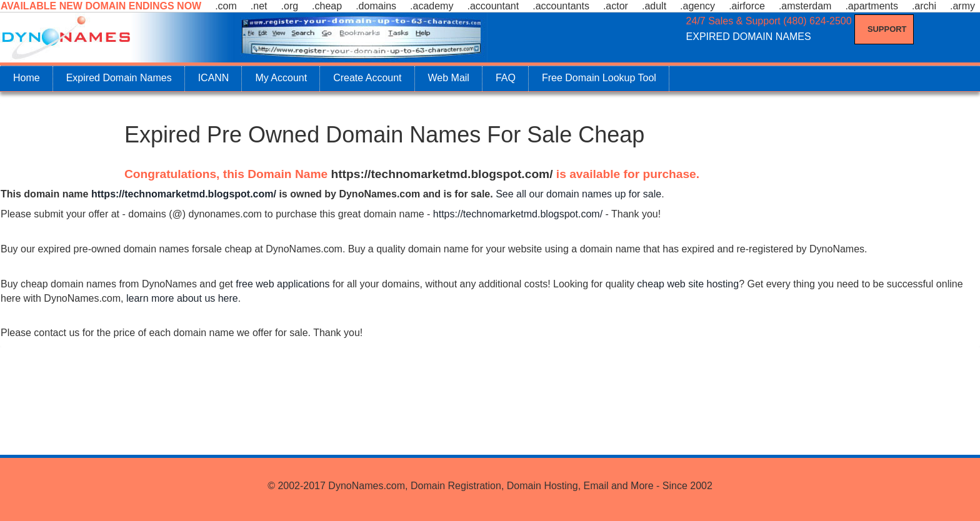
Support (887, 29)
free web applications (282, 284)
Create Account (367, 78)
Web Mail (449, 78)
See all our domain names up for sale (578, 194)
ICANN (214, 78)
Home (27, 78)
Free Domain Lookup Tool (599, 78)
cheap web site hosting (688, 284)
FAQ (506, 78)
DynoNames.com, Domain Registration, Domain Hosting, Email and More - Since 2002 (520, 486)
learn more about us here (182, 298)
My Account (281, 78)
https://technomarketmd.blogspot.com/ (442, 174)
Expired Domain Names (119, 78)
